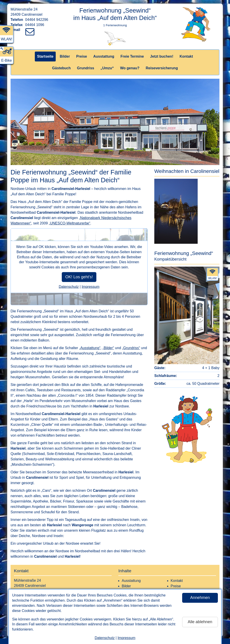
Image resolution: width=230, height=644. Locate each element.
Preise (82, 56)
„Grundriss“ (131, 348)
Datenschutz (105, 638)
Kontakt (186, 56)
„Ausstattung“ (90, 348)
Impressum (126, 638)
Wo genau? (130, 68)
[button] (187, 206)
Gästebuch (61, 68)
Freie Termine (132, 56)
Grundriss (86, 68)
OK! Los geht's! (79, 277)
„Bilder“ (108, 348)
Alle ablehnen (200, 622)
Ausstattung (104, 56)
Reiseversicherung (162, 68)
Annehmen (200, 598)
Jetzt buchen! (162, 56)
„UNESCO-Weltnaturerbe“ (70, 223)
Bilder (65, 56)
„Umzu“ (107, 68)
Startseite (45, 56)
